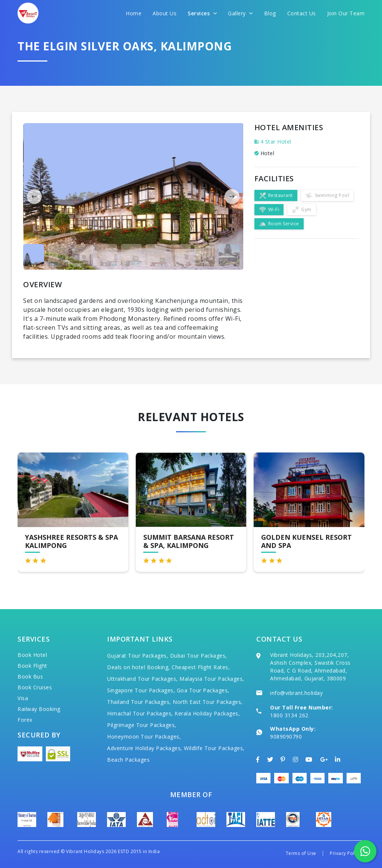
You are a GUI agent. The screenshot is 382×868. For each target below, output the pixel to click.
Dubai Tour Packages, (199, 656)
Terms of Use (301, 853)
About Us (165, 13)
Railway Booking (39, 709)
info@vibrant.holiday (296, 693)
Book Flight (32, 666)
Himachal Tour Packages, (140, 713)
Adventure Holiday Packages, (145, 748)
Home (134, 13)
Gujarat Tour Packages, (138, 656)
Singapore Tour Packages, (141, 690)
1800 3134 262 (289, 715)
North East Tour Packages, (208, 702)
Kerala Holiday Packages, (207, 713)
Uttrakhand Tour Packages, (143, 679)
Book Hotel (32, 655)
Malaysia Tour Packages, (212, 679)
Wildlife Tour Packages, (214, 748)
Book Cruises (35, 687)
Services (202, 13)
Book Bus (30, 676)
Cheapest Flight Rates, (201, 667)
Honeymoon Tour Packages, (144, 737)
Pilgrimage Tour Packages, (142, 725)
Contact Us (302, 13)
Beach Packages (128, 760)
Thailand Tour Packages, (139, 702)
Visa (23, 698)
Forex (25, 720)
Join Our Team (346, 13)
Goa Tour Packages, (203, 690)
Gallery (240, 13)
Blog (270, 13)
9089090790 (286, 737)
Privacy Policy (345, 853)
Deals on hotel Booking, (139, 667)
